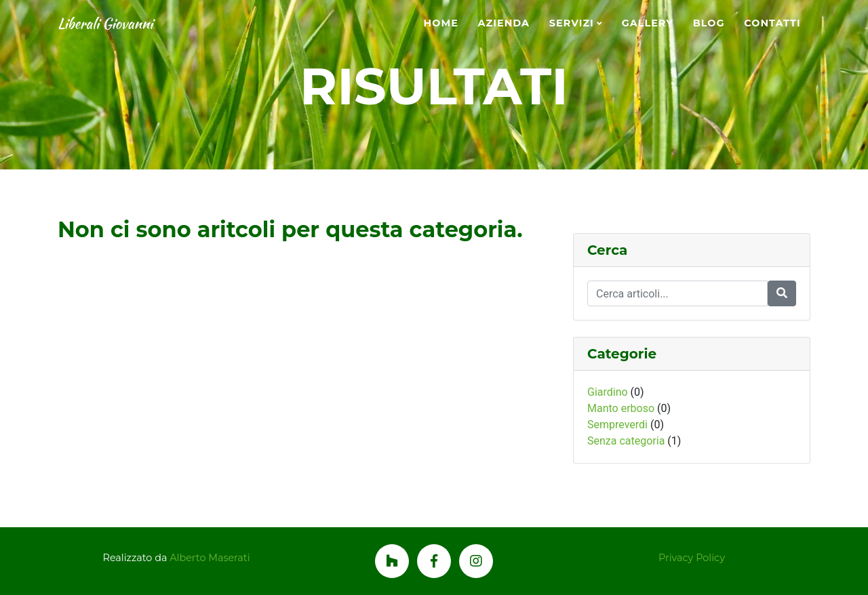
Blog (709, 23)
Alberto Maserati (210, 558)
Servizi (572, 23)
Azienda (504, 23)
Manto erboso (621, 408)
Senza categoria (626, 441)
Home (441, 23)
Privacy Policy (692, 558)
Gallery (648, 23)
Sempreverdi (617, 425)
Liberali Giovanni (121, 24)
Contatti (772, 23)
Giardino (608, 392)
